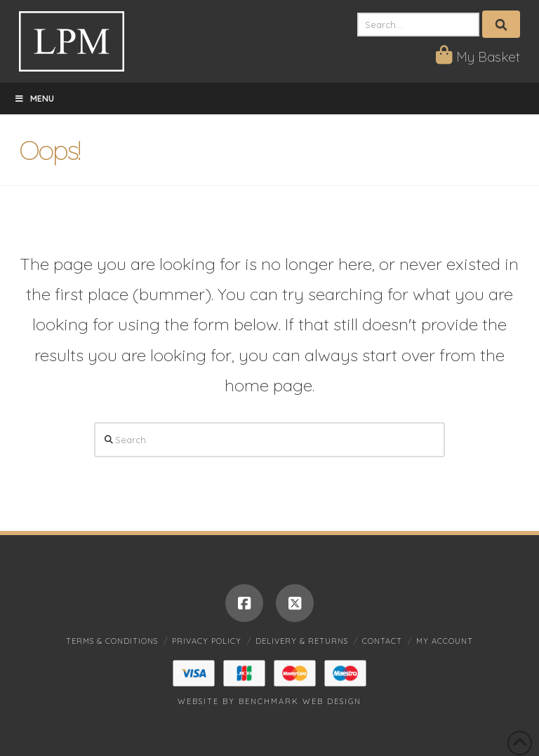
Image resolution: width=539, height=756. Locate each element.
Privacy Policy (207, 641)
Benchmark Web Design (300, 701)
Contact (382, 641)
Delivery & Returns (302, 641)
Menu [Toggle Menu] (34, 99)
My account (445, 641)
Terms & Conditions (112, 641)
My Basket (478, 57)
